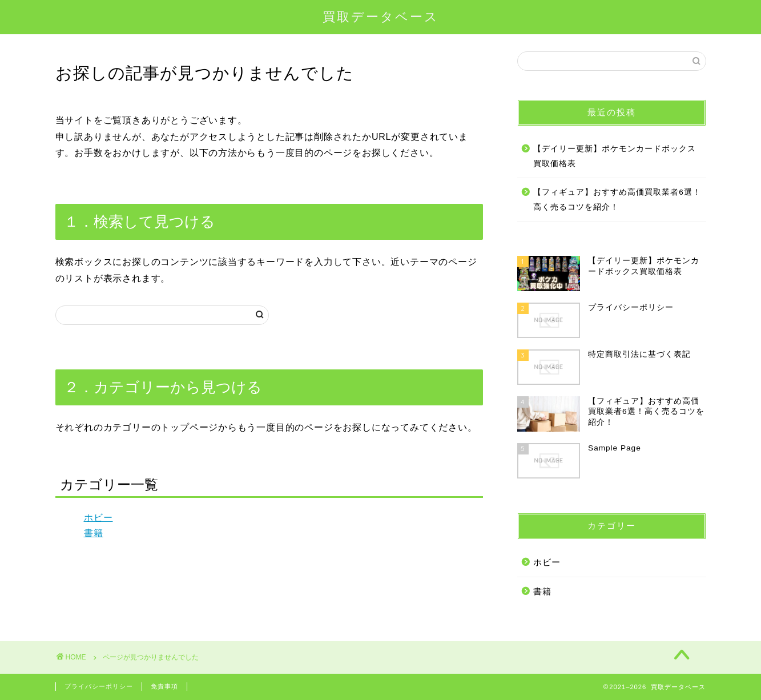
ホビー (98, 518)
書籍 (94, 533)
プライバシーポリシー (99, 686)
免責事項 (164, 686)
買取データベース (381, 16)
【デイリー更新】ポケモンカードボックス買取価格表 (615, 156)
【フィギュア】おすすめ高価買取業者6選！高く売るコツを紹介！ (617, 200)
